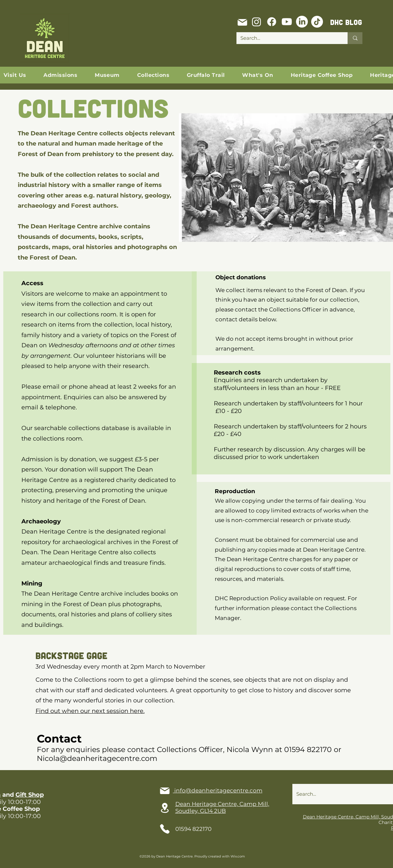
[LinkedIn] (302, 22)
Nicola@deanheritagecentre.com (97, 758)
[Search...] (287, 38)
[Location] (165, 808)
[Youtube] (287, 22)
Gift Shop (30, 795)
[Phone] (165, 829)
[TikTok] (317, 22)
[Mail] (242, 22)
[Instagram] (257, 22)
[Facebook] (272, 22)
